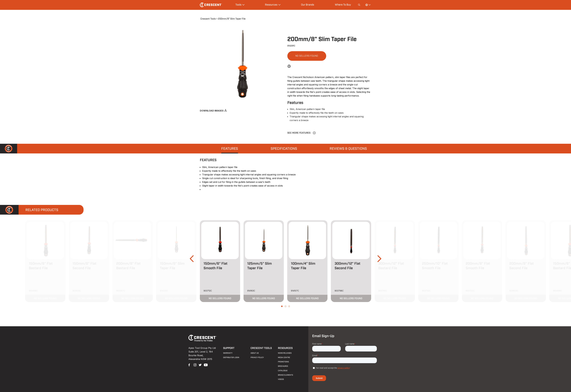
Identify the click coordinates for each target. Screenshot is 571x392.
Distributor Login (231, 357)
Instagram (195, 365)
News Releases (285, 353)
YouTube (205, 365)
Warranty (228, 353)
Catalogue (283, 371)
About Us (255, 353)
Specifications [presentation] (284, 149)
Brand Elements (285, 375)
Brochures (283, 366)
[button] (307, 56)
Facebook (190, 365)
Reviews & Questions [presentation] (348, 149)
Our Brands (308, 5)
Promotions (283, 362)
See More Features (299, 133)
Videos (281, 379)
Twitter (200, 365)
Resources (285, 348)
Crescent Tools (208, 19)
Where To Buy (343, 5)
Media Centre (284, 357)
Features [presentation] (230, 149)
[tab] (230, 149)
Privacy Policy (257, 357)
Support (229, 348)
